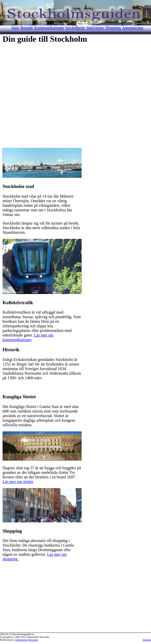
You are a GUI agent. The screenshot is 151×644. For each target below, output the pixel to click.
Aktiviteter (95, 28)
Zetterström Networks (27, 640)
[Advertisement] (48, 94)
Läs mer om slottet (18, 482)
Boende (27, 28)
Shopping (113, 28)
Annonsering (133, 28)
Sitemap (147, 640)
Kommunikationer (49, 28)
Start (15, 28)
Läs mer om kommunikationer (28, 337)
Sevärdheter (75, 28)
